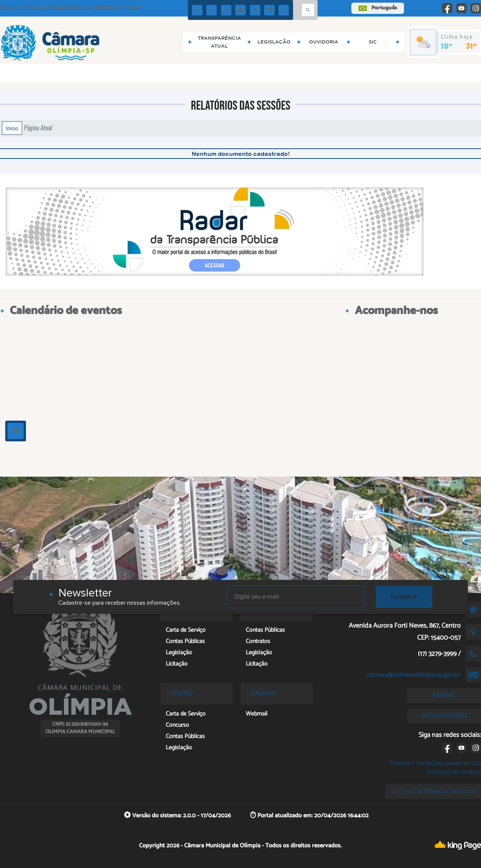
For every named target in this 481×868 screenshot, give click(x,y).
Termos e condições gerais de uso (435, 763)
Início (12, 128)
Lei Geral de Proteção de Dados (433, 791)
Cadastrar (404, 597)
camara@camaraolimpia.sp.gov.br (414, 675)
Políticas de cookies (454, 772)
